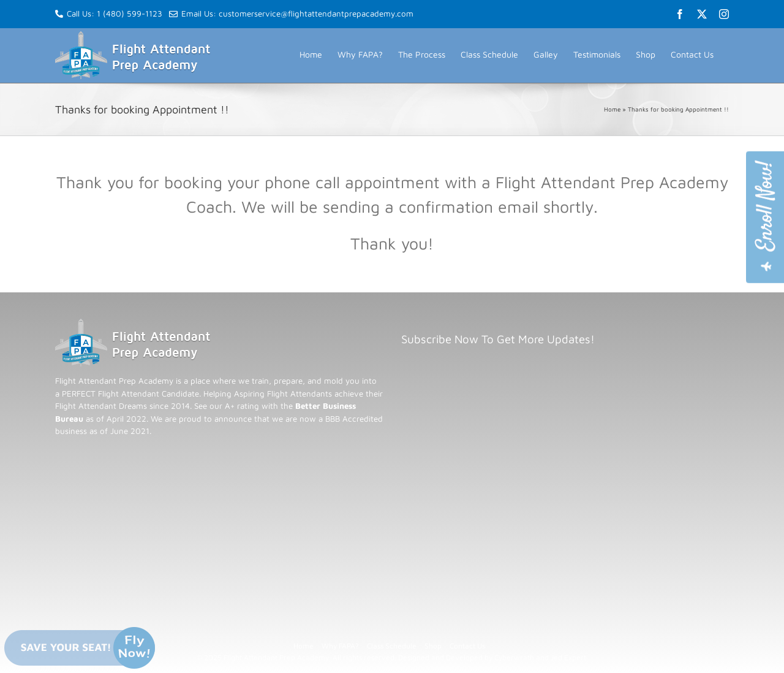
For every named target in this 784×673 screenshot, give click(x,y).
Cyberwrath (514, 657)
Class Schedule (392, 646)
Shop (433, 646)
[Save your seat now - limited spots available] (80, 648)
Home (612, 109)
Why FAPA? (340, 646)
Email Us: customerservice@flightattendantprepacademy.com (291, 13)
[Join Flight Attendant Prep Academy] (765, 217)
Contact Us (467, 646)
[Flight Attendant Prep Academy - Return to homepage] (133, 325)
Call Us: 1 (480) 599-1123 (115, 13)
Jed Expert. (569, 657)
